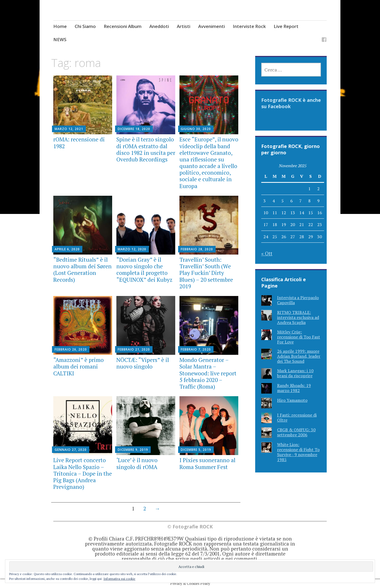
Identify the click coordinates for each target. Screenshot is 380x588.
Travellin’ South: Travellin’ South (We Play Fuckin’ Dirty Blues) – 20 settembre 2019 (206, 273)
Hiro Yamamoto (292, 400)
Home (60, 26)
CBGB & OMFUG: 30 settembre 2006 (296, 432)
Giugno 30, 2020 (196, 129)
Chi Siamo (85, 26)
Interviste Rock (249, 26)
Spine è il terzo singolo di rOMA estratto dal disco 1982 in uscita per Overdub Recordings (146, 149)
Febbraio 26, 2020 (71, 349)
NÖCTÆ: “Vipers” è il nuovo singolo (143, 363)
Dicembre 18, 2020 (134, 129)
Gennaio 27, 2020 (71, 450)
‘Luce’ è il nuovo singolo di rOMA (137, 463)
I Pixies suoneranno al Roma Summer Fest (207, 463)
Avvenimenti (212, 26)
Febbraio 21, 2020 (134, 349)
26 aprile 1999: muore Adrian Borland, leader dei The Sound (299, 356)
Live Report (286, 26)
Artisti (184, 26)
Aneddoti (159, 26)
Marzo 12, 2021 (69, 129)
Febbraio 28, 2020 (197, 249)
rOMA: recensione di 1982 (79, 143)
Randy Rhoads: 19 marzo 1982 (294, 388)
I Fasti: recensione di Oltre (297, 417)
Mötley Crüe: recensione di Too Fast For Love (299, 337)
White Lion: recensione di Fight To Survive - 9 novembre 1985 (298, 452)
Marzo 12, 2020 (132, 249)
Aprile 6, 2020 (67, 249)
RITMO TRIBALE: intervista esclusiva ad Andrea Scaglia (298, 317)
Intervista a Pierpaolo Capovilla (298, 300)
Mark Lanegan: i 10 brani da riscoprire (295, 373)
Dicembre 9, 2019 (133, 450)
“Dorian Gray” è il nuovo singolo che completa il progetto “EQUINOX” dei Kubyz (144, 270)
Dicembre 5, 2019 (196, 450)
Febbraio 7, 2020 (196, 349)
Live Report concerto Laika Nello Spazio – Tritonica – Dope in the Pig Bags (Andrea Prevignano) (83, 473)
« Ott (267, 253)
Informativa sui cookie (119, 579)
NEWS (60, 39)
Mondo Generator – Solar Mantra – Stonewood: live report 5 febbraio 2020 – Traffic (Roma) (208, 373)
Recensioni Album (123, 26)
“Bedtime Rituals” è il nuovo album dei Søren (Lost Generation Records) (82, 270)
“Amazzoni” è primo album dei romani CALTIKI (79, 366)
